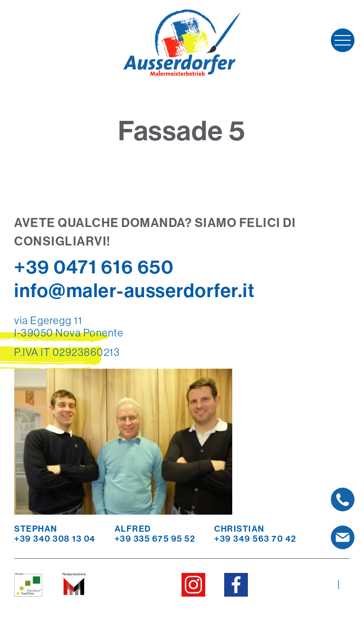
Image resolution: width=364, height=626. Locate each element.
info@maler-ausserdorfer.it (134, 290)
